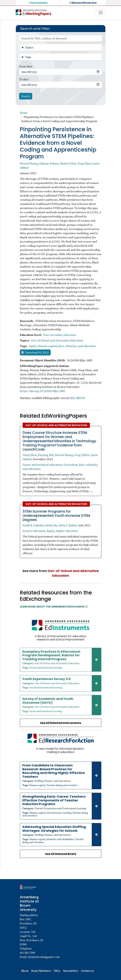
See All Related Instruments (60, 723)
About (25, 971)
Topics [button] (29, 47)
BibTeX (81, 398)
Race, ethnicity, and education (77, 346)
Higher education (67, 531)
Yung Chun (84, 163)
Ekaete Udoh (68, 163)
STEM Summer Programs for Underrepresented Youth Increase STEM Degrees (56, 516)
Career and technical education (42, 465)
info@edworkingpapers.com (44, 957)
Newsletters (71, 971)
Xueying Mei (46, 455)
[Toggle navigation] (101, 13)
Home (24, 113)
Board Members (41, 971)
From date (26, 66)
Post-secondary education (60, 335)
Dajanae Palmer (49, 163)
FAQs (57, 971)
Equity (33, 346)
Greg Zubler (82, 455)
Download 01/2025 (37, 352)
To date (24, 79)
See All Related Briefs (61, 854)
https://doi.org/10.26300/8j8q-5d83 (43, 391)
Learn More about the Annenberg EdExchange (54, 607)
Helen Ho (51, 525)
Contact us (87, 971)
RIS (73, 398)
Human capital (47, 346)
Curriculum (71, 465)
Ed (38, 3)
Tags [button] (28, 57)
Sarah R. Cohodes (33, 525)
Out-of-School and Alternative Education (57, 340)
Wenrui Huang (29, 163)
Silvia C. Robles (68, 525)
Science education (34, 531)
